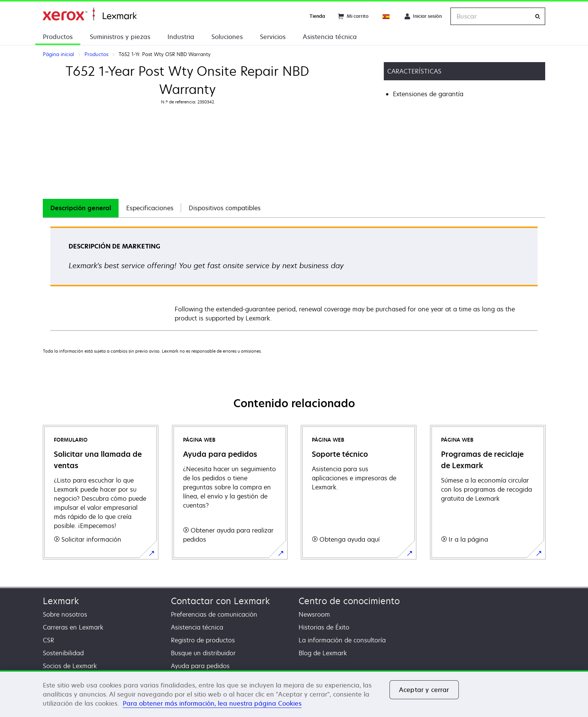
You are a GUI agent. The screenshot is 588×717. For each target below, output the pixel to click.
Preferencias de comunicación (214, 614)
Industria (181, 37)
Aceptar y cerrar (424, 690)
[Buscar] (538, 16)
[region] (294, 694)
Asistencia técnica (330, 37)
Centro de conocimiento (349, 601)
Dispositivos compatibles (225, 208)
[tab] (81, 208)
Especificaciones (150, 208)
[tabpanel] (294, 278)
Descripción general (81, 208)
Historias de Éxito (324, 627)
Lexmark (61, 601)
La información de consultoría (342, 640)
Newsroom (314, 614)
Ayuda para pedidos (200, 666)
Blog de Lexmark (323, 653)
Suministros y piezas (120, 37)
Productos (58, 37)
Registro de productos (203, 640)
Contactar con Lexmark (220, 601)
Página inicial (90, 14)
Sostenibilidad (63, 653)
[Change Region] (386, 16)
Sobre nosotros (65, 614)
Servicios (273, 37)
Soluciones (227, 37)
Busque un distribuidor (203, 653)
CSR (48, 640)
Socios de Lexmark (70, 666)
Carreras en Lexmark (73, 627)
